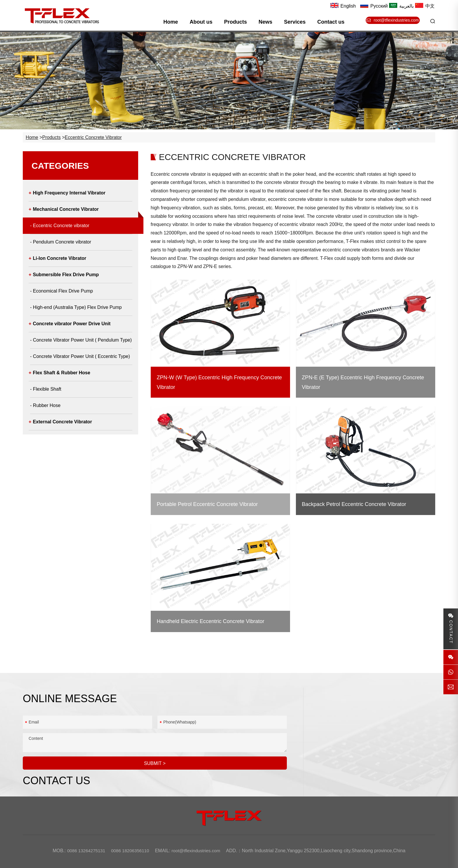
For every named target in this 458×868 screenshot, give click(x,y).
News (268, 22)
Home (173, 22)
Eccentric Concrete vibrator (95, 142)
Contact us (333, 22)
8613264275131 (372, 744)
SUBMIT (155, 765)
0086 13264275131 (363, 723)
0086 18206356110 (363, 733)
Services (297, 22)
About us (203, 22)
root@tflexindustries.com (372, 754)
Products (238, 22)
